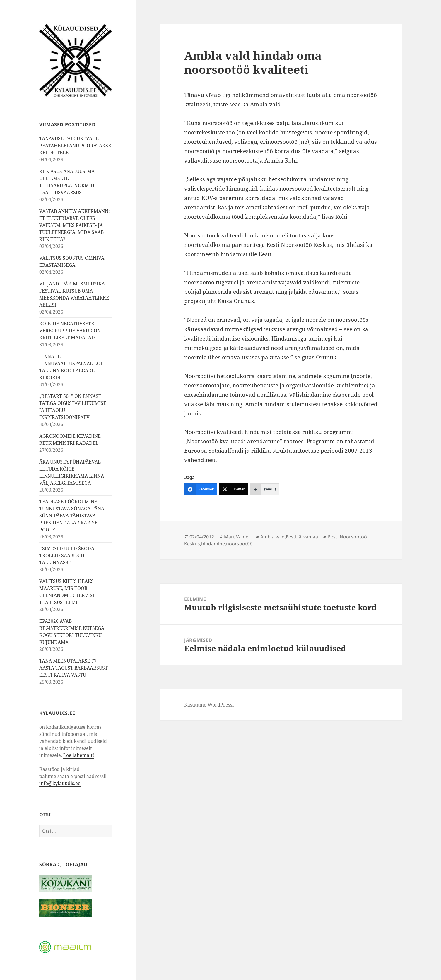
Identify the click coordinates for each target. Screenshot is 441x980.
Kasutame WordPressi (209, 705)
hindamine (213, 544)
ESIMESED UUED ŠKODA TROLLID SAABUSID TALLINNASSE (67, 555)
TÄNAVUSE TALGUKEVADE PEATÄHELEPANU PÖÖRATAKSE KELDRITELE (75, 146)
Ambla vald (272, 537)
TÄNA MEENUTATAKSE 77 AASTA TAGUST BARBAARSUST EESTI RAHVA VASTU (73, 668)
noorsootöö (239, 544)
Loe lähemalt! (79, 755)
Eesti (291, 537)
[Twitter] (234, 489)
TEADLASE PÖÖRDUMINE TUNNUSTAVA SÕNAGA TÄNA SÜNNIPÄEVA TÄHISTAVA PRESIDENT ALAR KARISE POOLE (72, 516)
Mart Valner (237, 537)
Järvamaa (308, 537)
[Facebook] (201, 489)
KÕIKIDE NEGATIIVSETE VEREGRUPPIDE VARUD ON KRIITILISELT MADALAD (70, 331)
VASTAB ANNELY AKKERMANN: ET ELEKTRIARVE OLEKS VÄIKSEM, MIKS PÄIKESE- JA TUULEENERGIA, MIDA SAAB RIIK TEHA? (75, 225)
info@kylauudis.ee (60, 783)
